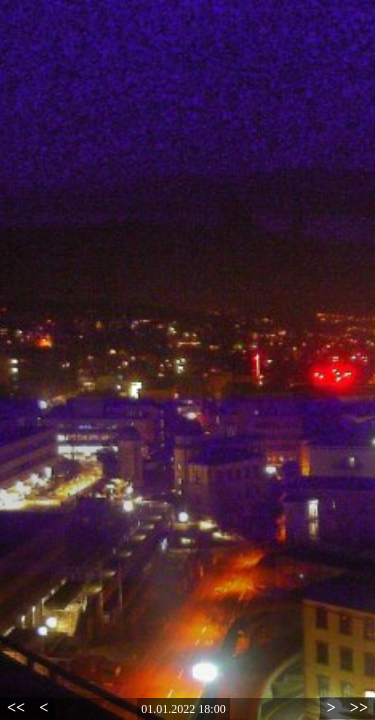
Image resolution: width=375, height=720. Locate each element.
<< (16, 707)
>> (359, 707)
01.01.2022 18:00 (183, 709)
